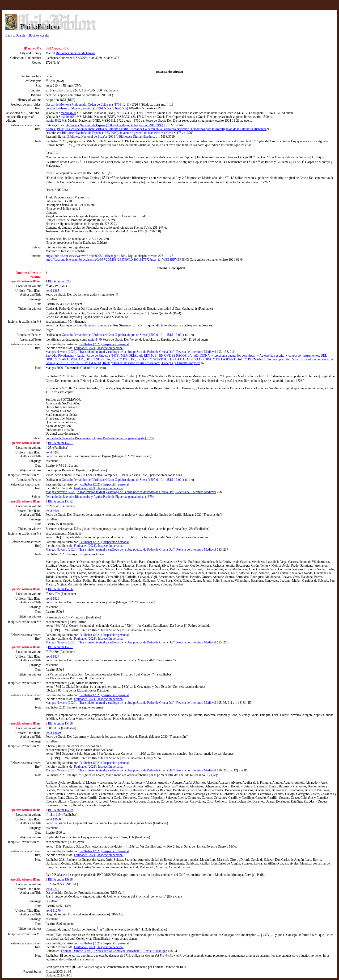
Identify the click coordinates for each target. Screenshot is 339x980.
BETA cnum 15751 (60, 443)
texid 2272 (52, 889)
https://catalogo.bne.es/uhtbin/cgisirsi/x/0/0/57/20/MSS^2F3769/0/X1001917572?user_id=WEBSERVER (114, 260)
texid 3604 (52, 511)
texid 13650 (53, 819)
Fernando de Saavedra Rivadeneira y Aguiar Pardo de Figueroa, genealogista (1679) (100, 438)
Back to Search (16, 35)
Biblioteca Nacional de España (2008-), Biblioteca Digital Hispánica (111, 137)
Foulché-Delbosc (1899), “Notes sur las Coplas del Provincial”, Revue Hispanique (114, 951)
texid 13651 (53, 291)
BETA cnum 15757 (60, 647)
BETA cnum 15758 (60, 723)
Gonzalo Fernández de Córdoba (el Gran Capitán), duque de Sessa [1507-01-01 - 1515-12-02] (122, 335)
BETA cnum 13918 (60, 879)
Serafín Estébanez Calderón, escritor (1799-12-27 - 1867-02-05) (87, 108)
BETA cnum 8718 (59, 281)
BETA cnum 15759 (60, 810)
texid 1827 (52, 657)
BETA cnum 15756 (60, 589)
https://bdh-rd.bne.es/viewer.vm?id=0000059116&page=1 (83, 256)
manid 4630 (68, 113)
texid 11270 (53, 911)
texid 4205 (52, 452)
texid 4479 (95, 340)
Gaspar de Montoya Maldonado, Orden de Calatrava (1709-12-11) (88, 105)
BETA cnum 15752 (60, 501)
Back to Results (39, 35)
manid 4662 (53, 121)
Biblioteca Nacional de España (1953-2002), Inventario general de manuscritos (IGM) (117, 133)
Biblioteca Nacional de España (75, 53)
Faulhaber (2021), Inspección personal (104, 344)
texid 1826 (52, 599)
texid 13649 (53, 733)
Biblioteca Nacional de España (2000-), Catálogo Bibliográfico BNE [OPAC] (115, 125)
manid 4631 (68, 117)
